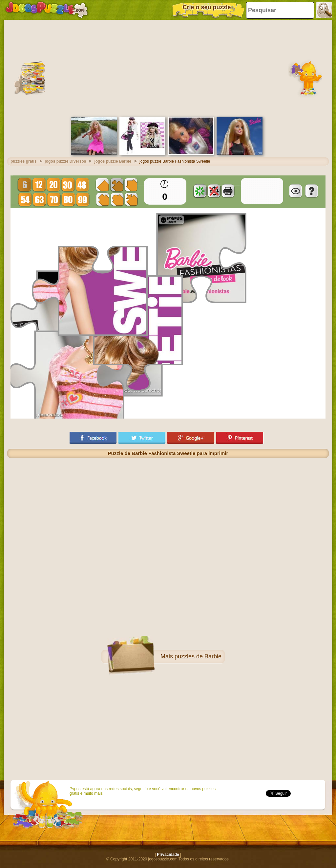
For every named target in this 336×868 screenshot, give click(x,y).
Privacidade (168, 855)
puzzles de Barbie (198, 656)
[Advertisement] (168, 67)
